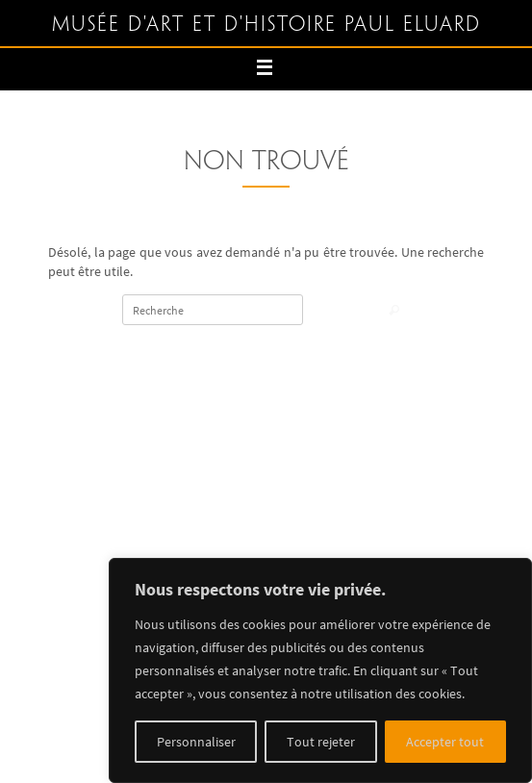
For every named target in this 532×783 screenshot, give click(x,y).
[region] (320, 670)
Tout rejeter (321, 742)
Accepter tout (445, 742)
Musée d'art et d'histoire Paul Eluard (266, 25)
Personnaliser (196, 742)
